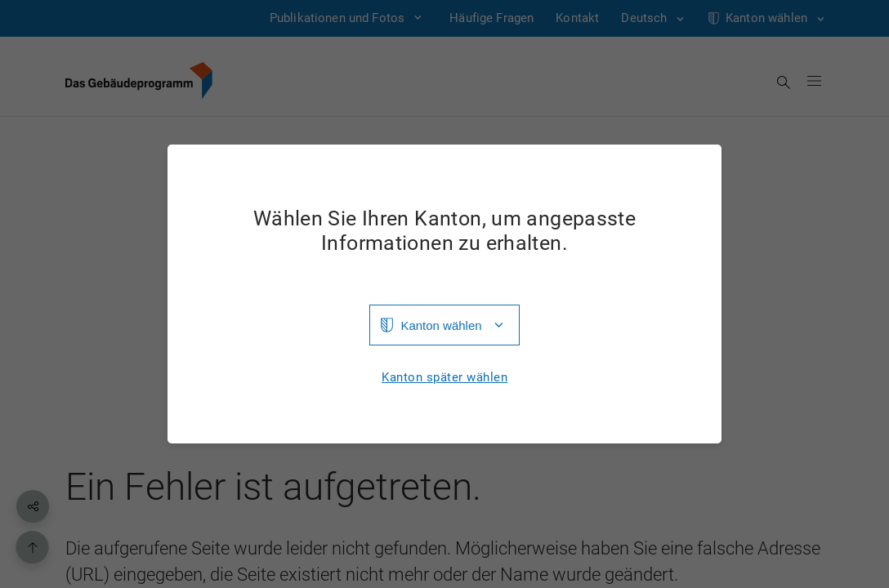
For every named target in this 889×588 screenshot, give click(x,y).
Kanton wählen (441, 325)
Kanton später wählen (444, 378)
